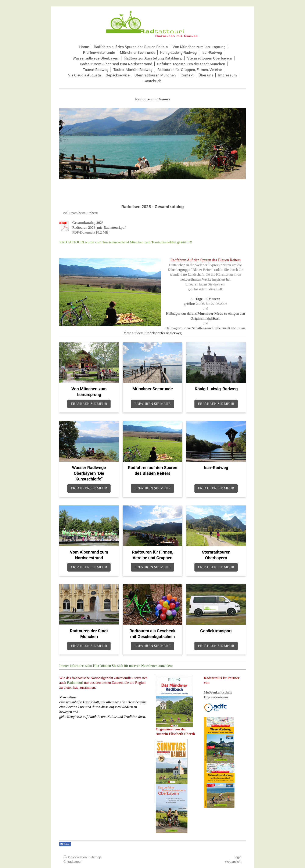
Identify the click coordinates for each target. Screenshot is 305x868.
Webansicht (233, 862)
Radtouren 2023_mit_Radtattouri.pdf (99, 228)
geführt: (189, 304)
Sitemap (95, 857)
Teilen (65, 844)
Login (238, 857)
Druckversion (76, 857)
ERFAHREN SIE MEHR (89, 404)
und (205, 309)
